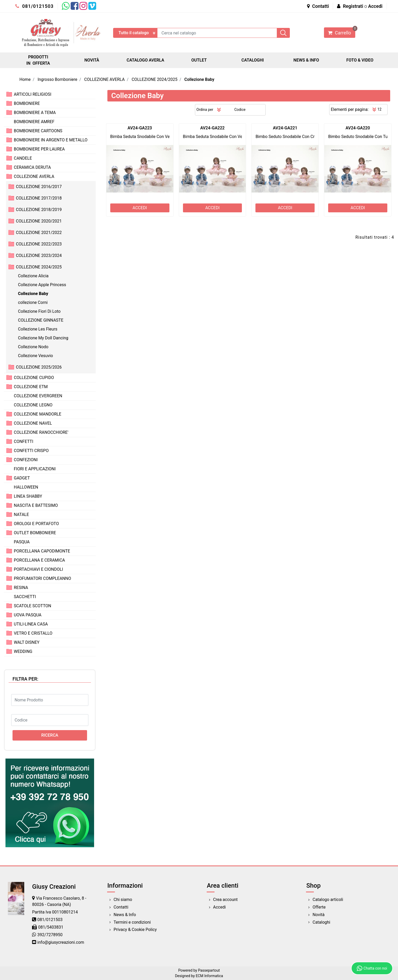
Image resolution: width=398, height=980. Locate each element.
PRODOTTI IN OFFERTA (38, 60)
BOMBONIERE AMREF (34, 122)
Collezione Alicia (33, 276)
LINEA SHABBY (28, 496)
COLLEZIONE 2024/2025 (155, 79)
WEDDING (23, 651)
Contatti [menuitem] (121, 907)
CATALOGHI (253, 60)
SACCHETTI (25, 597)
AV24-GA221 (285, 128)
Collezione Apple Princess (42, 285)
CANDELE (23, 158)
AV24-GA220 (358, 128)
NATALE (21, 515)
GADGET (22, 478)
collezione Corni (33, 302)
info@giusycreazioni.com (61, 942)
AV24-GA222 (212, 128)
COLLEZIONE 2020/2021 (39, 221)
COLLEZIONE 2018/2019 (39, 210)
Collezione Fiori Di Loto (39, 311)
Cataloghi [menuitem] (321, 922)
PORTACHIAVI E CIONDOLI (38, 569)
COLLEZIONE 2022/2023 (39, 244)
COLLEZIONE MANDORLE (38, 414)
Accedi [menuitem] (220, 907)
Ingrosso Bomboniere (57, 79)
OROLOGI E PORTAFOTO (36, 524)
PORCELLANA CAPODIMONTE (42, 551)
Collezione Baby (199, 79)
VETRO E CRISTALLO (33, 633)
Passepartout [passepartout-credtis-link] (209, 970)
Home (25, 79)
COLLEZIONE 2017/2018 (39, 198)
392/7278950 (50, 935)
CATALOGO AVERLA (145, 60)
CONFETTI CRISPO (31, 451)
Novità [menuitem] (319, 915)
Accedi (375, 6)
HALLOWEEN (26, 487)
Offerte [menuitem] (319, 907)
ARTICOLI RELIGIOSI (33, 94)
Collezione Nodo (33, 347)
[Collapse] (9, 176)
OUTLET (199, 60)
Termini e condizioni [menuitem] (132, 922)
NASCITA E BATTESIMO (36, 505)
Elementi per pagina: (350, 109)
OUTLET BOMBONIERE (35, 533)
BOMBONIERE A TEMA (35, 113)
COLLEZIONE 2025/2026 (39, 367)
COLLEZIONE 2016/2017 (39, 187)
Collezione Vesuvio (35, 356)
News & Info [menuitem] (125, 915)
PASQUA (22, 542)
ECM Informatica (209, 976)
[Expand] (9, 94)
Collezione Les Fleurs (38, 329)
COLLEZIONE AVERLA (104, 79)
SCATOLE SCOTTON (33, 606)
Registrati (353, 6)
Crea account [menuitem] (225, 900)
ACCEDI (140, 208)
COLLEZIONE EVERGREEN (38, 396)
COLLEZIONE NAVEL (33, 423)
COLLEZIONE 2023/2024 (39, 255)
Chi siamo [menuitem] (123, 900)
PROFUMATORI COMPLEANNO (42, 578)
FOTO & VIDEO (360, 60)
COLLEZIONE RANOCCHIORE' (41, 432)
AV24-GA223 (140, 128)
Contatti (318, 6)
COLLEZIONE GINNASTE (41, 320)
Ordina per (205, 110)
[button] (283, 33)
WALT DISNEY (27, 642)
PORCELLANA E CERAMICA (39, 560)
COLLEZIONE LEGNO (33, 405)
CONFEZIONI (26, 460)
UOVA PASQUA (28, 615)
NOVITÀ (92, 60)
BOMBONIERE (27, 103)
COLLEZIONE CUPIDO (34, 378)
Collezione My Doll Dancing (43, 338)
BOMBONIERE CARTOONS (38, 131)
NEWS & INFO (306, 60)
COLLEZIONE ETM (31, 387)
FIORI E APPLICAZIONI (35, 469)
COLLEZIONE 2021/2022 (39, 233)
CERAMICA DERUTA (32, 167)
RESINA (21, 588)
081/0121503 (35, 6)
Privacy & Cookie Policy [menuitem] (135, 930)
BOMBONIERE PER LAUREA (39, 149)
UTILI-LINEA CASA (31, 624)
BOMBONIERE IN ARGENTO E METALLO (51, 140)
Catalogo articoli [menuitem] (328, 900)
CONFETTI (24, 441)
